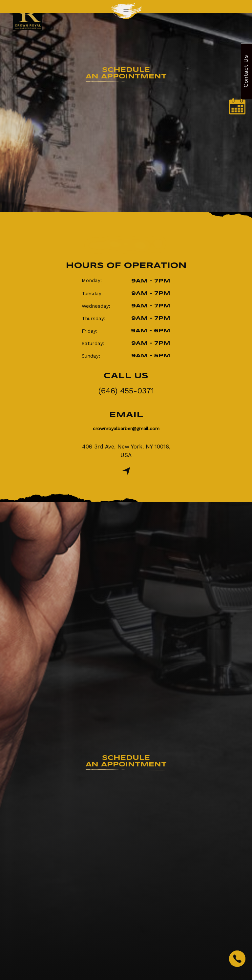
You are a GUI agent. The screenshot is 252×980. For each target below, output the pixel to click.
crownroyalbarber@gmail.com (126, 428)
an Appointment (126, 73)
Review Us (126, 851)
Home (113, 155)
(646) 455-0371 (126, 391)
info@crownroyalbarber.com (151, 615)
